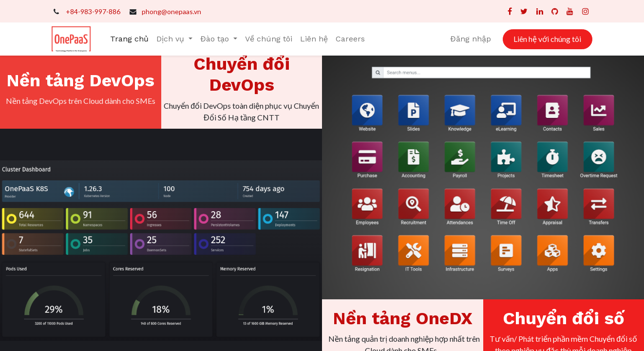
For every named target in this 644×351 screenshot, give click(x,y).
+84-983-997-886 (93, 11)
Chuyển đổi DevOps (242, 74)
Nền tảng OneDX (403, 318)
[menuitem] (129, 39)
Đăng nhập (471, 39)
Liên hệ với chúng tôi (547, 39)
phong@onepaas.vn (171, 11)
